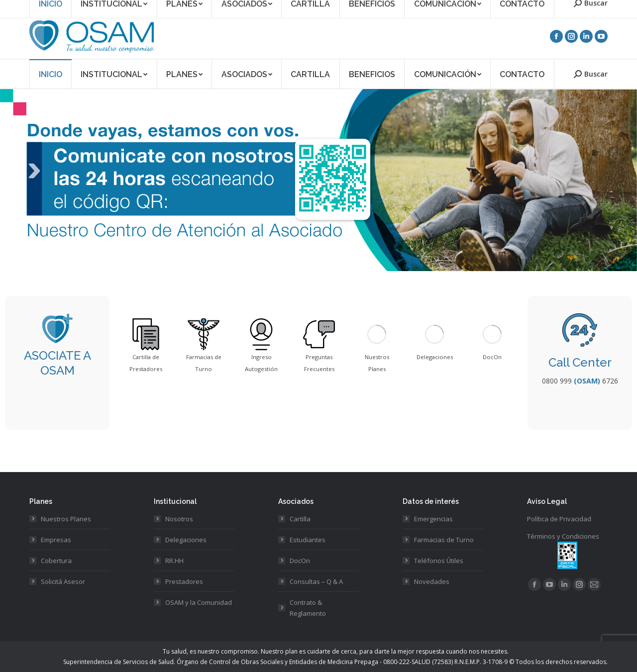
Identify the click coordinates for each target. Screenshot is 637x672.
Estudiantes (308, 540)
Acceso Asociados (515, 7)
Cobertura (56, 561)
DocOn (300, 561)
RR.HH (174, 561)
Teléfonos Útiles (439, 561)
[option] (146, 347)
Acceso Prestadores (579, 7)
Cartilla (300, 519)
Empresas (56, 540)
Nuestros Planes (66, 519)
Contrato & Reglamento (308, 608)
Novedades (432, 581)
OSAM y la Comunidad (199, 602)
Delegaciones (186, 540)
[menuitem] (51, 74)
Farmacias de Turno (444, 540)
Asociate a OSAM (455, 7)
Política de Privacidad (559, 519)
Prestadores (184, 581)
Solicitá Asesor (63, 581)
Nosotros (179, 519)
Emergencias (433, 519)
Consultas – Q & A (316, 581)
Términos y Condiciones (563, 536)
